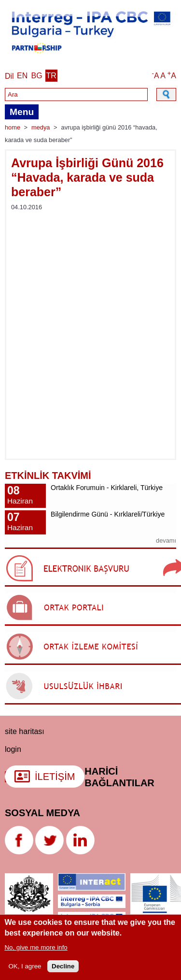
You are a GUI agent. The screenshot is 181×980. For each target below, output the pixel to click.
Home (13, 127)
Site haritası (25, 731)
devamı (166, 540)
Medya (41, 127)
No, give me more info (36, 947)
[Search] (76, 94)
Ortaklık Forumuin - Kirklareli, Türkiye (107, 488)
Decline (63, 966)
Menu (22, 112)
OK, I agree (25, 966)
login (13, 749)
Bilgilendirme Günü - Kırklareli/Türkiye (108, 514)
